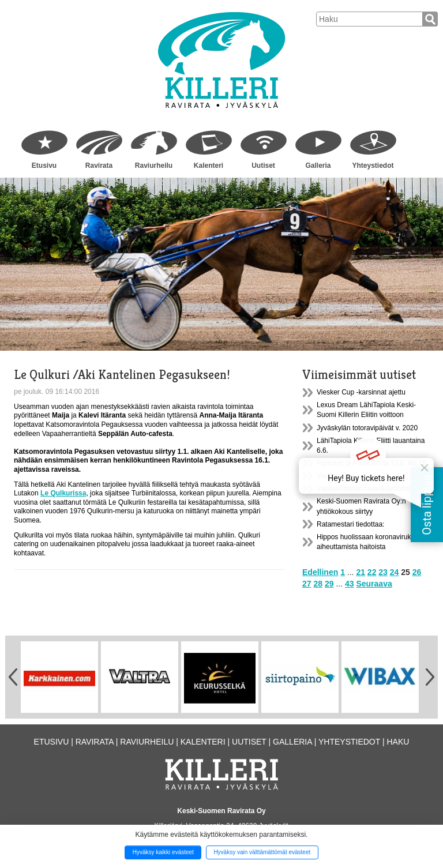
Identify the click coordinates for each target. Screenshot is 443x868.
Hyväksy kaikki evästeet (163, 852)
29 (329, 584)
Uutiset (263, 166)
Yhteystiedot (373, 166)
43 (350, 584)
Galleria (318, 166)
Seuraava (374, 584)
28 (318, 584)
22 (372, 572)
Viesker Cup (335, 476)
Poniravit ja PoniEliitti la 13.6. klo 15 (371, 463)
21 (361, 572)
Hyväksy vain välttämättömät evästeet (262, 852)
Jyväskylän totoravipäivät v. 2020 (367, 428)
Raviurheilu (154, 166)
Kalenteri (209, 166)
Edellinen (320, 572)
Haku (398, 742)
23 (383, 572)
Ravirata (99, 166)
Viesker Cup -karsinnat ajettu (361, 392)
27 (307, 584)
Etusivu (44, 166)
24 (395, 572)
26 (417, 572)
